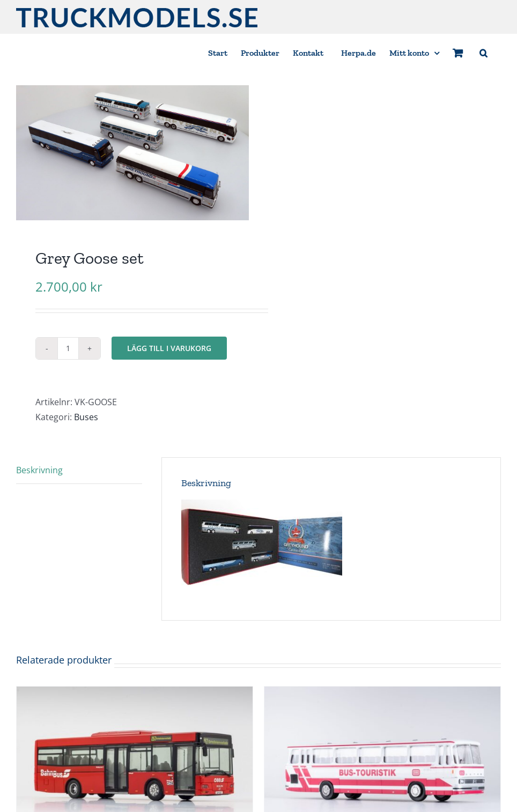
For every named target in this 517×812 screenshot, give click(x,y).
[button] (483, 52)
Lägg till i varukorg (169, 348)
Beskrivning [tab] (39, 470)
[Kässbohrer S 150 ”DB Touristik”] (382, 694)
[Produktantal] (68, 348)
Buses (86, 417)
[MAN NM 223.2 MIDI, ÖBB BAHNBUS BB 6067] (135, 694)
